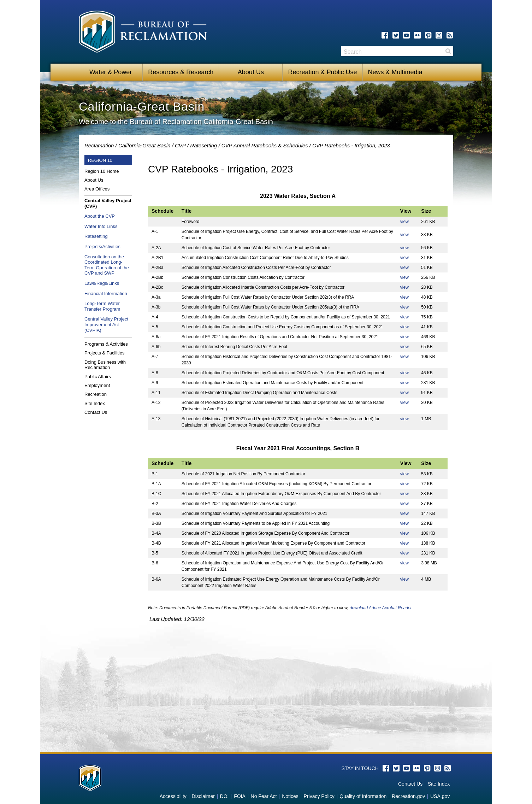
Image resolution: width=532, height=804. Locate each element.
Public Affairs (98, 377)
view (404, 222)
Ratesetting (203, 145)
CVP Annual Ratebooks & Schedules (265, 145)
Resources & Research (181, 72)
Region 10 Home (102, 171)
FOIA (240, 796)
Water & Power (111, 72)
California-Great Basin (144, 145)
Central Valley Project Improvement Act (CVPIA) (106, 324)
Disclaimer (203, 796)
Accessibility (173, 796)
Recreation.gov (408, 796)
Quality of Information (363, 796)
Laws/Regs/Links (102, 283)
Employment (97, 385)
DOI (224, 796)
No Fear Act (264, 796)
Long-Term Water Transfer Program (102, 306)
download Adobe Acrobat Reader (381, 608)
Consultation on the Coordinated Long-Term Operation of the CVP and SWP (107, 265)
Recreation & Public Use (322, 72)
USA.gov (440, 796)
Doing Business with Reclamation (105, 365)
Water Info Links (101, 226)
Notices (290, 796)
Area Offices (97, 189)
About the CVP (100, 216)
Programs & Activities (106, 344)
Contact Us (96, 412)
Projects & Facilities (104, 353)
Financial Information (106, 294)
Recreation (96, 394)
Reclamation (99, 145)
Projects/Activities (102, 247)
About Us (251, 72)
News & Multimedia (395, 72)
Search (448, 51)
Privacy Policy (319, 796)
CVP (180, 145)
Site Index (95, 403)
